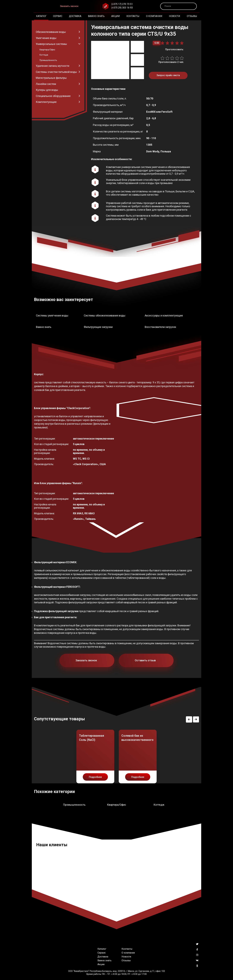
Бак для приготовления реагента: (56, 617)
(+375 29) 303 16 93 (122, 8)
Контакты (133, 16)
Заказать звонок (69, 6)
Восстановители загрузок (160, 327)
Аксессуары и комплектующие (164, 315)
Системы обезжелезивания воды (105, 315)
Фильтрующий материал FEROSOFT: (57, 587)
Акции (116, 16)
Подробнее (95, 777)
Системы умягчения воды (52, 315)
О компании (154, 16)
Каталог (41, 16)
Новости (175, 16)
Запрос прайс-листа (168, 75)
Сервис (58, 16)
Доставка (75, 16)
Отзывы (192, 16)
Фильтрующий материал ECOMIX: (56, 562)
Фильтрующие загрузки (98, 327)
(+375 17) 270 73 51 (122, 4)
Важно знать (96, 16)
